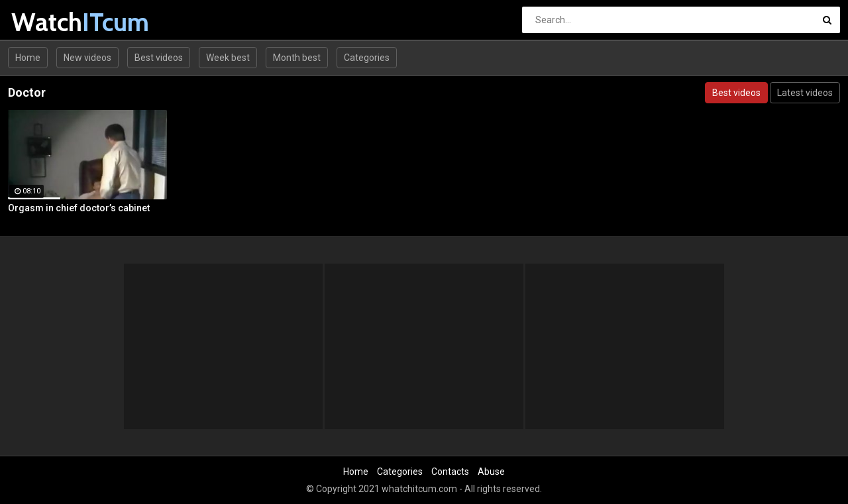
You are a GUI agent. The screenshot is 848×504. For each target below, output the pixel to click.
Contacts (450, 472)
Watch (46, 22)
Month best (297, 58)
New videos (87, 58)
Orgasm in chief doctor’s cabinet (79, 208)
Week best (228, 58)
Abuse (491, 472)
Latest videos (805, 93)
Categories (367, 58)
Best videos (159, 58)
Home (28, 58)
